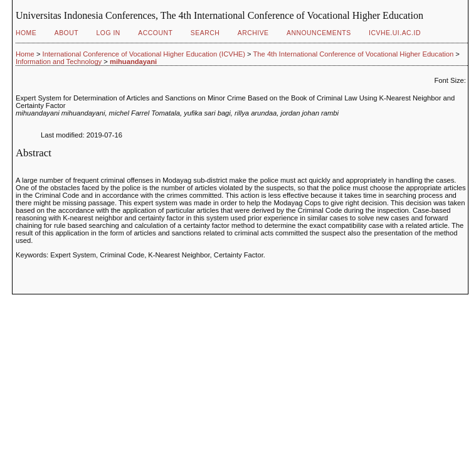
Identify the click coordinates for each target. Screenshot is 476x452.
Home (26, 33)
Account (155, 33)
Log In (108, 33)
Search (205, 33)
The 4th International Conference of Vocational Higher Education (354, 54)
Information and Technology (59, 62)
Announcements (319, 33)
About (66, 33)
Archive (253, 33)
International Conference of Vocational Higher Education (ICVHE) (144, 54)
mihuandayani (133, 62)
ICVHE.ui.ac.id (395, 33)
